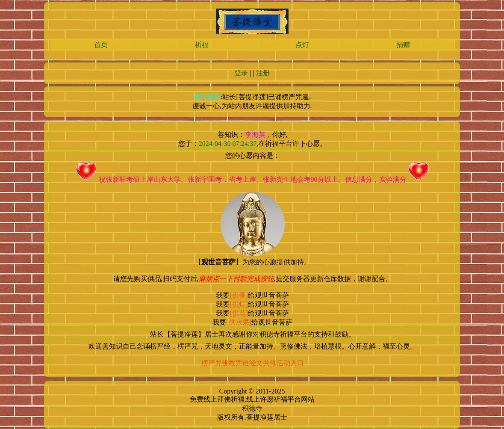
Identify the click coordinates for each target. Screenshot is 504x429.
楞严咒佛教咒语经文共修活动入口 (253, 363)
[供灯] (239, 304)
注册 (263, 73)
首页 (101, 45)
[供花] (239, 313)
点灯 (302, 45)
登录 (241, 73)
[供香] (239, 295)
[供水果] (239, 322)
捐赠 (403, 45)
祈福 (202, 45)
